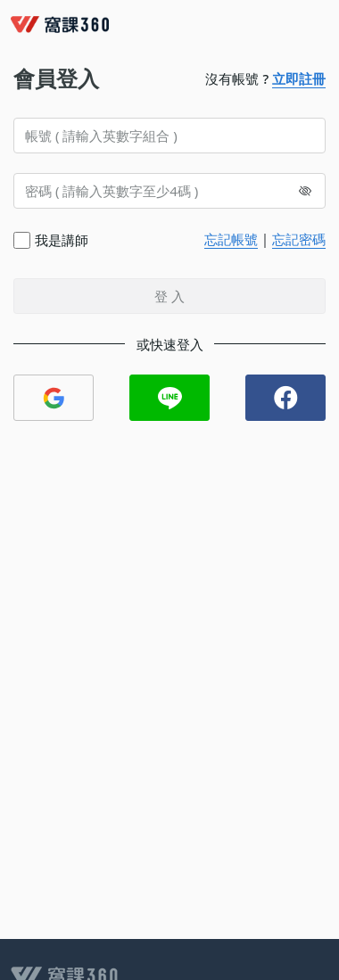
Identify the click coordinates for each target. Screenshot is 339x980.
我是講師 (62, 240)
